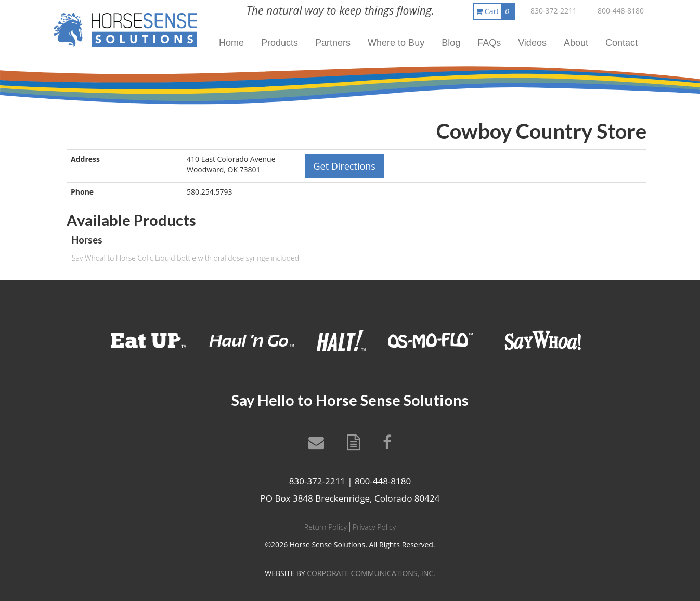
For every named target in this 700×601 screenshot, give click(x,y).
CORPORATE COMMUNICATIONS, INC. (371, 573)
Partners (333, 43)
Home (231, 43)
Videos (532, 43)
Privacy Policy (374, 527)
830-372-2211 (554, 11)
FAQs (489, 43)
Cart (495, 11)
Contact (621, 43)
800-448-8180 (621, 11)
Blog (451, 43)
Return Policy (326, 527)
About (576, 43)
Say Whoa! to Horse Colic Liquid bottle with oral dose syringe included (185, 258)
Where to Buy (396, 43)
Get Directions (345, 166)
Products (280, 43)
